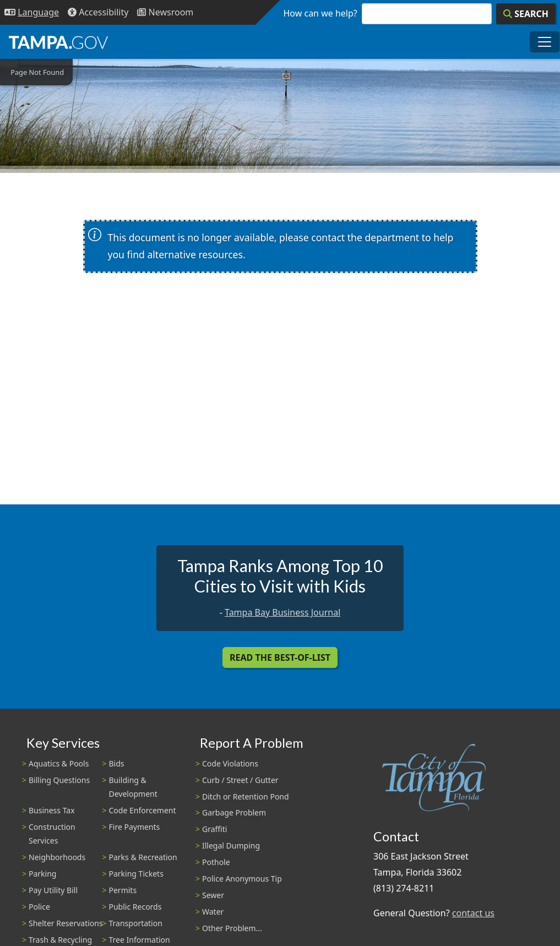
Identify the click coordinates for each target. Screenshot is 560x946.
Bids (117, 763)
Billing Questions (59, 780)
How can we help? (320, 13)
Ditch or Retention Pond (246, 797)
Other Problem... (232, 928)
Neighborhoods (57, 857)
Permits (123, 890)
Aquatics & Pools (59, 763)
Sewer (213, 895)
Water (213, 912)
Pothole (216, 862)
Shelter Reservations (66, 923)
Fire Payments (135, 827)
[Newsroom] (165, 12)
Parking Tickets (136, 874)
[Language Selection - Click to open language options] (32, 12)
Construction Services (52, 834)
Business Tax (52, 810)
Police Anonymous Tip (242, 879)
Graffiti (214, 829)
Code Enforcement (143, 810)
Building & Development (133, 787)
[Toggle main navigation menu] (545, 42)
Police (39, 907)
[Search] (526, 14)
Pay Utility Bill (53, 890)
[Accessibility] (98, 12)
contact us (473, 913)
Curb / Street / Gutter (240, 780)
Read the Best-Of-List (280, 657)
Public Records (135, 907)
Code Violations (230, 763)
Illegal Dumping (231, 846)
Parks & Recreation (143, 857)
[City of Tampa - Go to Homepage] (58, 42)
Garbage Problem (234, 812)
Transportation (136, 923)
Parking (42, 874)
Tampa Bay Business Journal (282, 612)
